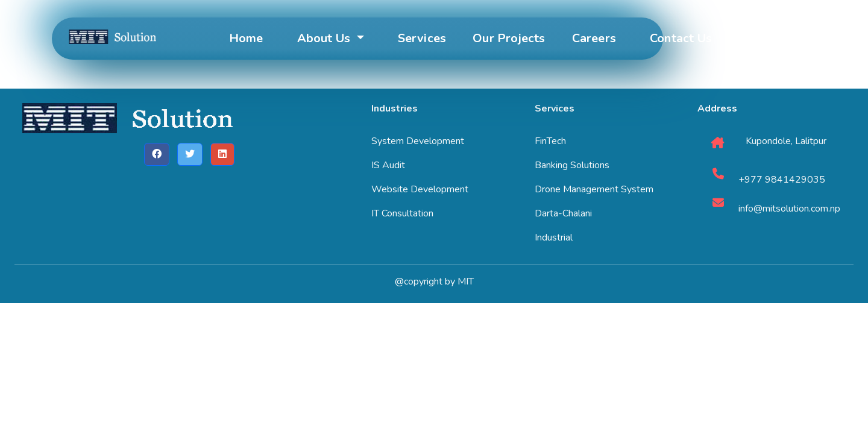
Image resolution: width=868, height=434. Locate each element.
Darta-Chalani (563, 213)
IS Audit (388, 165)
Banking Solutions (572, 165)
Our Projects (509, 38)
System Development (418, 141)
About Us (325, 38)
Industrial (554, 237)
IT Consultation (402, 213)
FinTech (550, 141)
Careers (594, 38)
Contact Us (681, 38)
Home (246, 38)
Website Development (420, 189)
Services (422, 38)
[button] (157, 154)
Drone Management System (594, 189)
